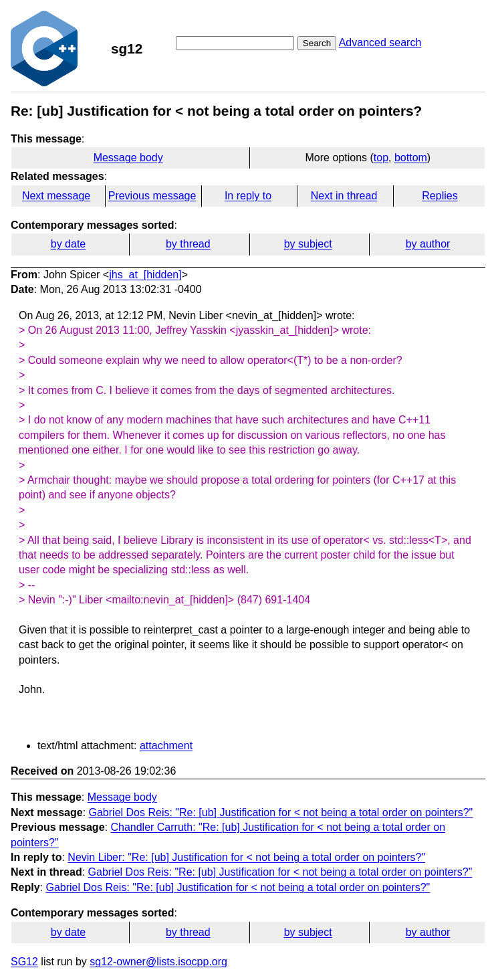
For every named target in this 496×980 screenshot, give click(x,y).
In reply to (248, 196)
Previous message (152, 196)
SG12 (24, 962)
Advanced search (380, 42)
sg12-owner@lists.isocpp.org (158, 962)
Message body (128, 158)
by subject (308, 244)
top (381, 158)
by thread (188, 244)
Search (317, 43)
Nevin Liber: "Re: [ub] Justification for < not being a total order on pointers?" (246, 857)
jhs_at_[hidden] (145, 275)
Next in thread (344, 196)
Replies (440, 196)
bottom (411, 158)
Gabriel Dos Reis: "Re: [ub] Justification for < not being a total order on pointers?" (281, 812)
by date (68, 244)
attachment (166, 746)
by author (428, 244)
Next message (56, 196)
